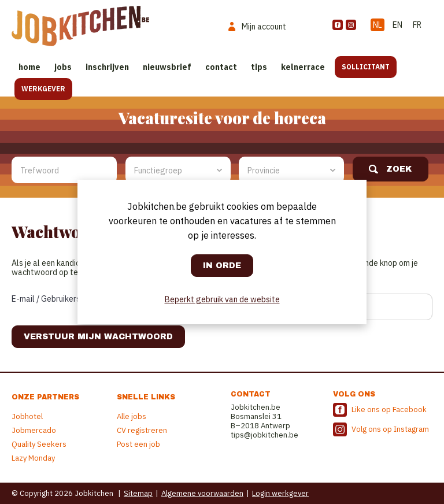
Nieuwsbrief (167, 67)
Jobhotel (27, 416)
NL (378, 25)
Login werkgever (280, 493)
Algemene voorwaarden (202, 493)
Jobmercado (34, 430)
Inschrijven (107, 67)
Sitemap (138, 493)
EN (397, 25)
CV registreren (142, 430)
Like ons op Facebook (389, 409)
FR (417, 25)
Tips (259, 67)
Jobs (63, 67)
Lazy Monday (33, 458)
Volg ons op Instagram (390, 429)
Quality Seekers (39, 444)
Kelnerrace (303, 67)
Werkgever (43, 89)
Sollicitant (366, 67)
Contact (221, 67)
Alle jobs (132, 416)
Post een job (138, 444)
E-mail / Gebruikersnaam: (57, 299)
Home (29, 67)
